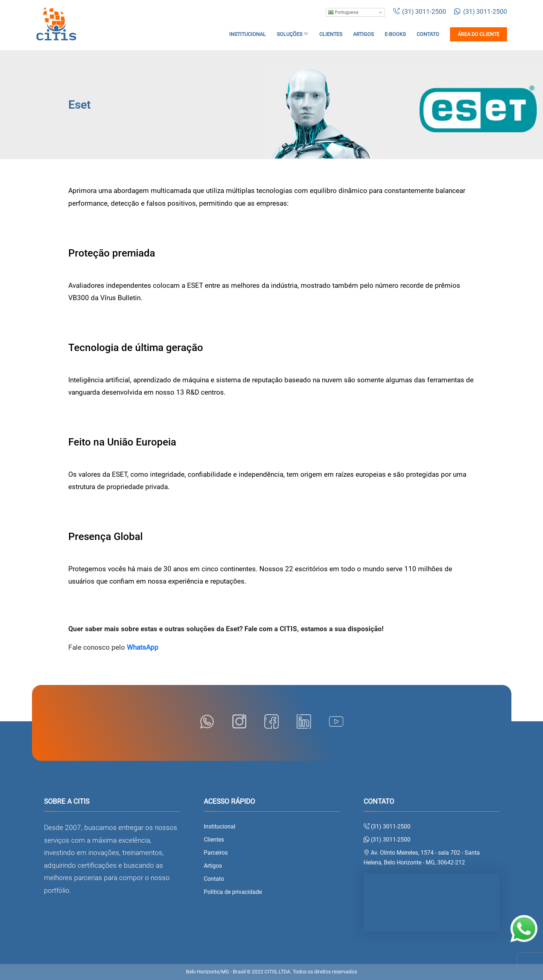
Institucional (248, 34)
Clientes (331, 34)
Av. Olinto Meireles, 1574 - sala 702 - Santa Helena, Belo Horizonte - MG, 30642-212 (422, 858)
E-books (395, 34)
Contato (428, 34)
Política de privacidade (233, 892)
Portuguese (343, 12)
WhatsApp (143, 647)
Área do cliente (479, 34)
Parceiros (216, 853)
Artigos (363, 34)
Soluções (293, 34)
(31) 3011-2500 (420, 12)
